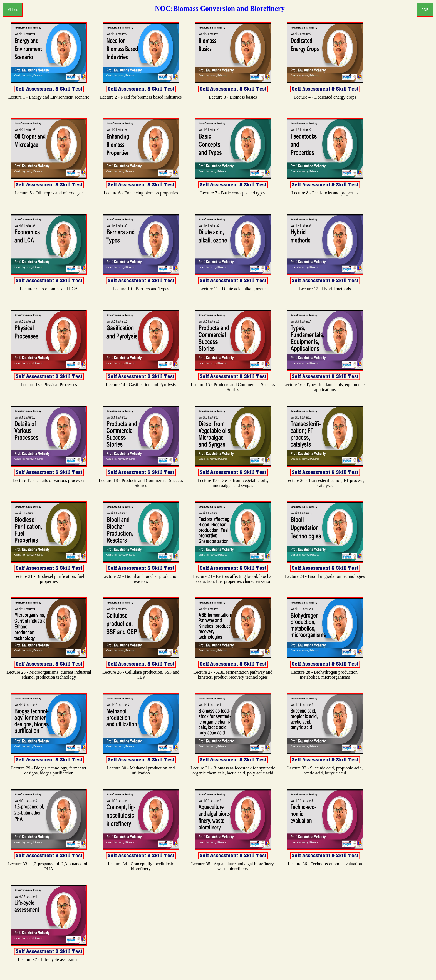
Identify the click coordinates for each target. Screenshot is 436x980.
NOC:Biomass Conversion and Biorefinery (220, 8)
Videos (13, 10)
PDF (425, 10)
